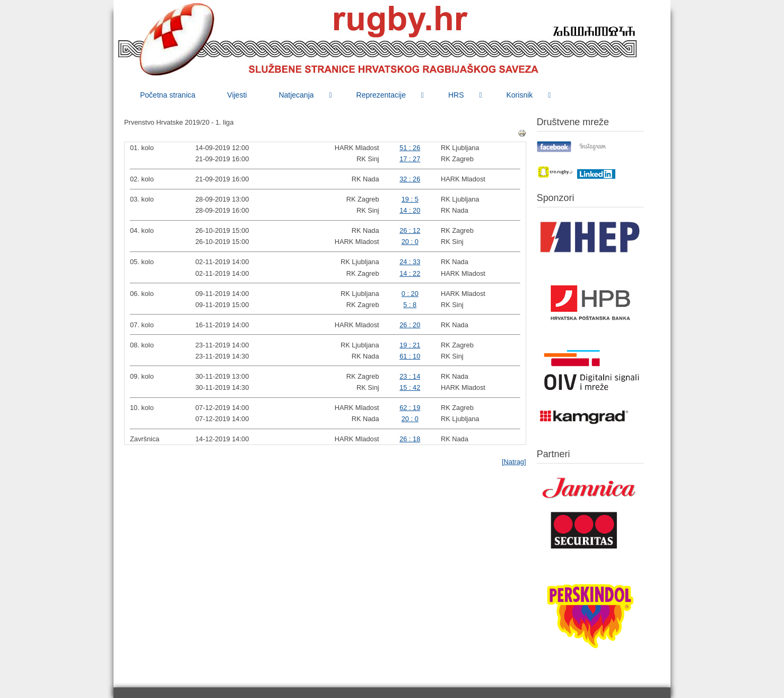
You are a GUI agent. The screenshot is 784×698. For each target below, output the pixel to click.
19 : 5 (410, 199)
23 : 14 (410, 376)
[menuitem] (168, 95)
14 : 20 (410, 210)
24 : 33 (410, 262)
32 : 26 (410, 179)
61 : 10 (410, 356)
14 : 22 (410, 273)
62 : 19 (410, 408)
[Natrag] (514, 462)
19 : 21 (410, 345)
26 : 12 (410, 230)
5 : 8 (410, 305)
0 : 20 (410, 294)
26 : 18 (410, 439)
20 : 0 (410, 242)
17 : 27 (410, 159)
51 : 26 (410, 148)
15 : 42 (410, 387)
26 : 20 (410, 325)
